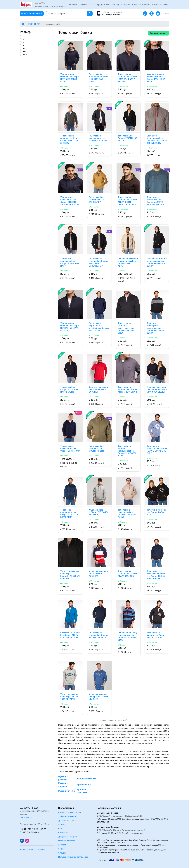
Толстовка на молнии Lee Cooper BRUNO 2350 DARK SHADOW (70, 139)
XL (24, 45)
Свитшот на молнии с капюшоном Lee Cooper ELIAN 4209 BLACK (157, 262)
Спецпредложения (101, 5)
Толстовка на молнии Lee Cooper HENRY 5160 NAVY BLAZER (70, 327)
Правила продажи (67, 841)
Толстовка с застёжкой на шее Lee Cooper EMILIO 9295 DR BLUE (156, 575)
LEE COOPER (25, 808)
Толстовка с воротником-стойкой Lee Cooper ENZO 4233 (99, 327)
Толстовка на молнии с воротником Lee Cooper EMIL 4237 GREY (127, 328)
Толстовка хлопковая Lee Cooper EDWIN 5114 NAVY (70, 262)
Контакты (157, 5)
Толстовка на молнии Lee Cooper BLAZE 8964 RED (127, 574)
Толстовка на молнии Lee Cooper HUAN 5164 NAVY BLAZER (127, 78)
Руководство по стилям (70, 812)
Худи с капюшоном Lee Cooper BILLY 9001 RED (99, 574)
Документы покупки (68, 837)
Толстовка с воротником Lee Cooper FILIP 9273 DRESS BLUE (69, 514)
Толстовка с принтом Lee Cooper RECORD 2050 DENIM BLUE (157, 450)
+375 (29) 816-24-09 (30, 832)
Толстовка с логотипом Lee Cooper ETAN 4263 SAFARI (127, 514)
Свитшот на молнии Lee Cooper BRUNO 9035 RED (99, 389)
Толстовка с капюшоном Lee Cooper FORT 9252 (98, 138)
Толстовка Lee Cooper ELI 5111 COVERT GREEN (97, 448)
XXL (25, 51)
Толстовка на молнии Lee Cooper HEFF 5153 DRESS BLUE (70, 78)
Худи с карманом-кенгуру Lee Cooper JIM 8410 (99, 697)
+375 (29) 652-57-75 (33, 829)
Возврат (62, 845)
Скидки (62, 824)
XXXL (25, 54)
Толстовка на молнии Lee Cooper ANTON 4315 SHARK (128, 389)
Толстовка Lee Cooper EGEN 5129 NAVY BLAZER (69, 389)
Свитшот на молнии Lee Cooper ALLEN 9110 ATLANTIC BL (70, 635)
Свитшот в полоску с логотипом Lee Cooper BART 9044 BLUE (127, 636)
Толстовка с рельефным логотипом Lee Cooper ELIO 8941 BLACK (155, 328)
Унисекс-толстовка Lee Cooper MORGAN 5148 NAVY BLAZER (157, 389)
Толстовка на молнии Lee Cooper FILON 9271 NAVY (99, 635)
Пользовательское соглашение (73, 857)
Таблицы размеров (121, 5)
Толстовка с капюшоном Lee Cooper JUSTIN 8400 (70, 448)
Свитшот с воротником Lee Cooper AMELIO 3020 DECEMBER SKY (157, 139)
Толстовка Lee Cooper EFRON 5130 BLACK (127, 138)
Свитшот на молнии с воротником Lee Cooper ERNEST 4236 (128, 262)
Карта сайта (26, 817)
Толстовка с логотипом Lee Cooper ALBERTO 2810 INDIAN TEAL (155, 201)
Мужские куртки (67, 791)
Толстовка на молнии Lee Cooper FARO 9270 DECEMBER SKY (99, 262)
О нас (61, 849)
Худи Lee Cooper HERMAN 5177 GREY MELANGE (99, 512)
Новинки (73, 5)
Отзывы (62, 853)
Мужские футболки (86, 778)
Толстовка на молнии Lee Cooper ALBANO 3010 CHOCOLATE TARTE (127, 201)
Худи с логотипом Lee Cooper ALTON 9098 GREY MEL (69, 697)
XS (24, 48)
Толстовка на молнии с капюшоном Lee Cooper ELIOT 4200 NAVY (127, 451)
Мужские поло (84, 785)
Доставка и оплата (141, 5)
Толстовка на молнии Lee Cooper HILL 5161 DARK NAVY (99, 78)
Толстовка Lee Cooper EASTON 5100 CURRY (97, 200)
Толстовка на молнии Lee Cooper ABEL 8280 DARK (156, 635)
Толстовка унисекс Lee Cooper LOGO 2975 (156, 512)
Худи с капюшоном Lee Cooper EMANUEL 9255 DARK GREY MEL (70, 575)
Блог (166, 5)
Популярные (85, 5)
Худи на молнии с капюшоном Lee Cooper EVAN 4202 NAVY (156, 78)
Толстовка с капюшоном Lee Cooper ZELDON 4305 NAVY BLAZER (70, 201)
